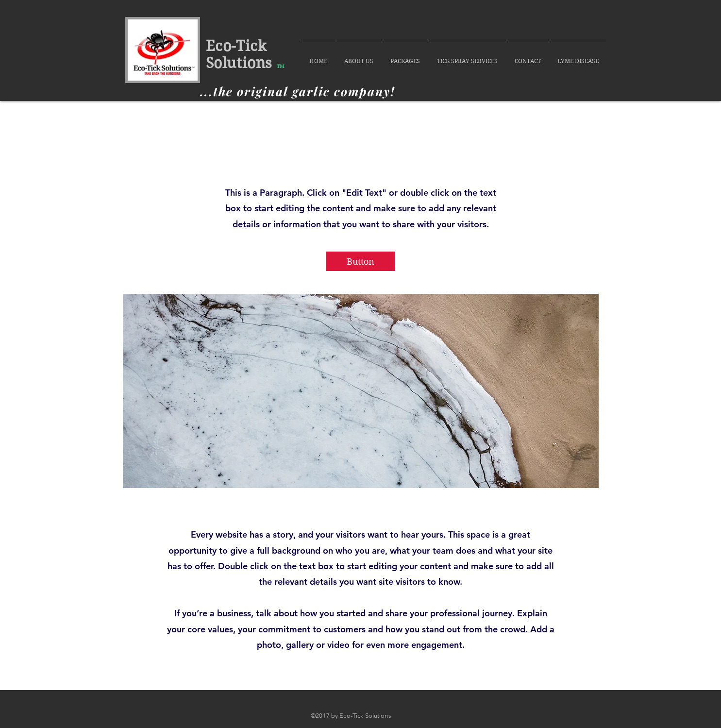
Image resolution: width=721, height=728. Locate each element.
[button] (361, 261)
